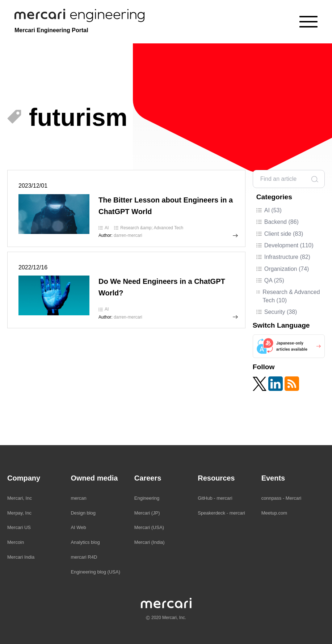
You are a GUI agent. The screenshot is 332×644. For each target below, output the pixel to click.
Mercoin (16, 542)
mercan (78, 498)
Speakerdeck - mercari (221, 513)
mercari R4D (84, 557)
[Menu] (308, 22)
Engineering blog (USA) (95, 572)
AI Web (78, 527)
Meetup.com (274, 513)
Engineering (147, 498)
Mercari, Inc (20, 498)
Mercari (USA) (149, 527)
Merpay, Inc (19, 513)
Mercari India (21, 557)
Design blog (83, 513)
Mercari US (19, 527)
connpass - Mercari (281, 498)
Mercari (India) (150, 542)
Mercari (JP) (147, 513)
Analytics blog (85, 542)
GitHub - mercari (215, 498)
